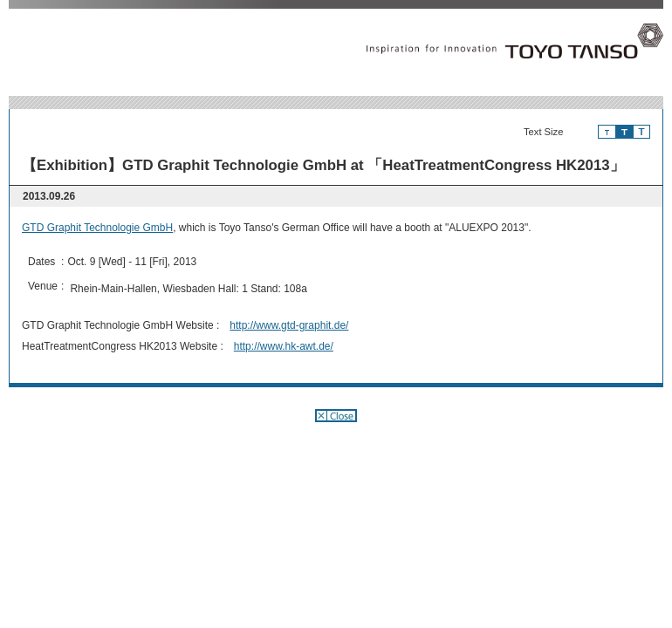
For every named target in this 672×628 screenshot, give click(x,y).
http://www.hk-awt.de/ (284, 346)
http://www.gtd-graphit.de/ (289, 325)
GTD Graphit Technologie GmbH (97, 228)
